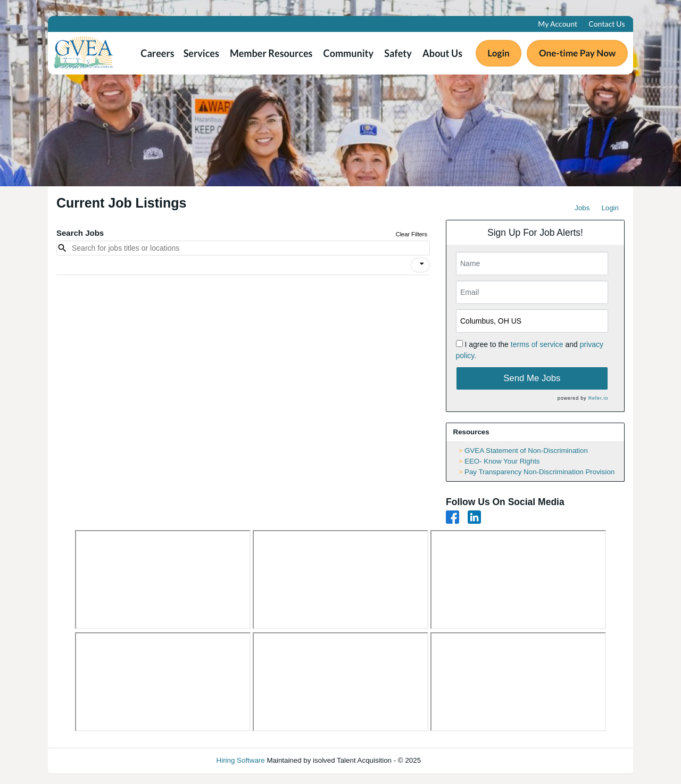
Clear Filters (412, 234)
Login (610, 208)
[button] (420, 265)
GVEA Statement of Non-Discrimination (526, 451)
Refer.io (598, 398)
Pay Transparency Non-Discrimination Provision (539, 472)
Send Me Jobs (532, 378)
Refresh (452, 760)
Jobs (582, 208)
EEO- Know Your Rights (502, 461)
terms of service (537, 344)
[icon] (422, 264)
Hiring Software (241, 760)
